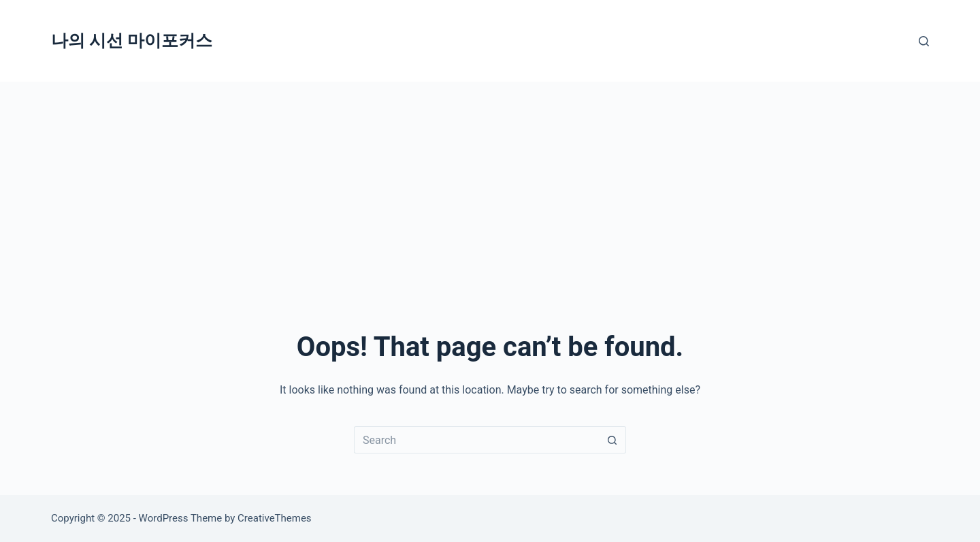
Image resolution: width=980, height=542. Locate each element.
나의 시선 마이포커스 (132, 41)
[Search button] (612, 440)
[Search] (924, 41)
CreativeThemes (275, 518)
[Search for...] (476, 440)
